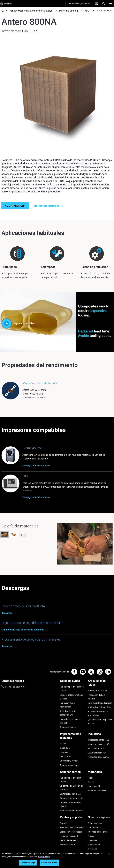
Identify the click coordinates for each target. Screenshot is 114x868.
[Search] (104, 4)
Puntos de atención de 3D (71, 798)
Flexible (91, 782)
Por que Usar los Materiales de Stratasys (31, 11)
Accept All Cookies (49, 863)
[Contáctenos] (96, 4)
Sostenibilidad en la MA (70, 794)
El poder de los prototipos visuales (71, 697)
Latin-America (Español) (79, 4)
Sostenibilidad (94, 845)
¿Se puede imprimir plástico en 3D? (100, 722)
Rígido (91, 778)
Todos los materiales (97, 791)
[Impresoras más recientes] (72, 737)
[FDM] (93, 11)
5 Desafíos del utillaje (97, 691)
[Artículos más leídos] (100, 684)
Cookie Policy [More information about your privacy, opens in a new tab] (44, 857)
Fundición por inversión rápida (70, 780)
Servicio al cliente (68, 845)
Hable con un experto (70, 836)
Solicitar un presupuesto (71, 832)
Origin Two (65, 748)
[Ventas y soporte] (72, 818)
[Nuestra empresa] (100, 818)
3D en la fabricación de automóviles (98, 713)
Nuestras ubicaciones (98, 832)
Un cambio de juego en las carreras (72, 788)
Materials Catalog (69, 11)
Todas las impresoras (70, 765)
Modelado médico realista (99, 707)
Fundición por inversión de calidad (72, 689)
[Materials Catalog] (82, 11)
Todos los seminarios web (72, 811)
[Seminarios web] (72, 773)
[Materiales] (100, 773)
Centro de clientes (68, 840)
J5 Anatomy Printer (69, 761)
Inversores (93, 849)
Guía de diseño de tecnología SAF (68, 713)
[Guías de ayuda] (72, 682)
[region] (57, 859)
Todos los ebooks (68, 727)
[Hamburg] (111, 4)
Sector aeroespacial (97, 753)
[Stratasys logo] (6, 4)
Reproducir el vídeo (18, 323)
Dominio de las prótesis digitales (70, 804)
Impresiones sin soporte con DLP (71, 721)
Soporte (64, 823)
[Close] (109, 854)
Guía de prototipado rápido (100, 703)
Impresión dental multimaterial (68, 705)
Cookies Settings (28, 863)
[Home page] (2, 11)
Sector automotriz (96, 749)
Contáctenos (94, 828)
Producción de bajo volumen (96, 697)
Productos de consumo (98, 757)
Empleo (91, 836)
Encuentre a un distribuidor (72, 828)
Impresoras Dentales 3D (99, 740)
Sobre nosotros (95, 823)
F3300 (63, 744)
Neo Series (65, 752)
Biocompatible (94, 786)
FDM (87, 11)
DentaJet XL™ (66, 757)
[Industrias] (100, 735)
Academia (92, 840)
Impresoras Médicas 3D (98, 744)
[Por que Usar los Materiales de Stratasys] (56, 11)
